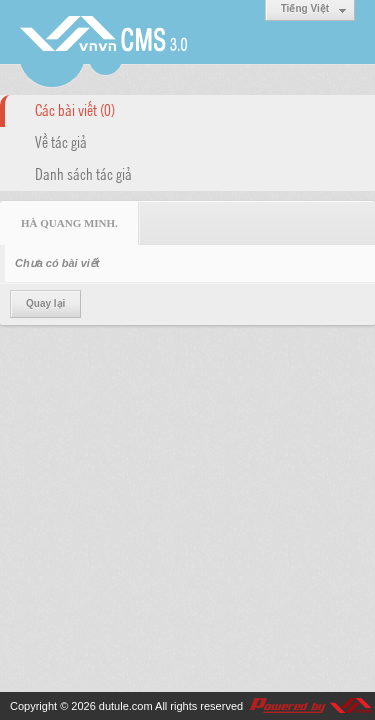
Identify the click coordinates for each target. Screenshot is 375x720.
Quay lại (45, 303)
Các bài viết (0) (75, 109)
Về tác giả (61, 141)
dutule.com (126, 706)
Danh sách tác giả (83, 173)
